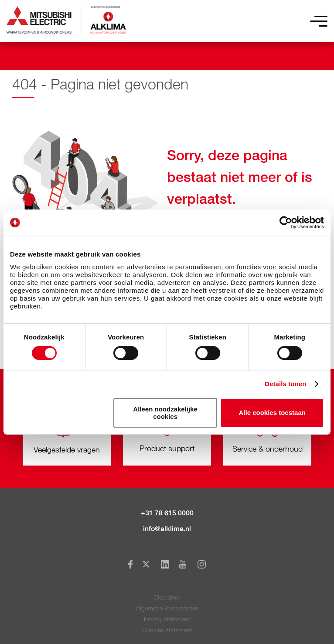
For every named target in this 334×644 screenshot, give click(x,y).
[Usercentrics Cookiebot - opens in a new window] (286, 223)
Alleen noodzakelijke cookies (165, 413)
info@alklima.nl (167, 529)
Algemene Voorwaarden (167, 608)
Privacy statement (167, 619)
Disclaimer (167, 597)
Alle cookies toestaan (272, 413)
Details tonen (285, 384)
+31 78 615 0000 (167, 513)
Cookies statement (167, 630)
